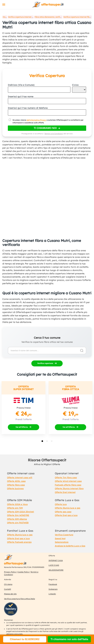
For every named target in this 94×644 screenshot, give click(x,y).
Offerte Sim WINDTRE (18, 515)
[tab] (42, 441)
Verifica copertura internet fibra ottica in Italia (28, 17)
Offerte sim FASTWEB (18, 523)
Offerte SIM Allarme (17, 519)
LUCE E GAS (54, 565)
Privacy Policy (10, 572)
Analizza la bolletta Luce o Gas (70, 546)
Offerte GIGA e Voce (17, 504)
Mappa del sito (10, 594)
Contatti (8, 589)
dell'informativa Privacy (36, 120)
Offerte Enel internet (65, 492)
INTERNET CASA (56, 561)
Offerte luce (61, 504)
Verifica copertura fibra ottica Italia (20, 599)
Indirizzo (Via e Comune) (21, 85)
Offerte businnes (15, 488)
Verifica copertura (45, 363)
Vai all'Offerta (22, 427)
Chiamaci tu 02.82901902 (25, 639)
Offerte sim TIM (15, 508)
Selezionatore (62, 542)
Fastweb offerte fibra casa (68, 485)
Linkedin (52, 594)
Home (5, 17)
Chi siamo (8, 584)
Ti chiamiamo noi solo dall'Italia (69, 639)
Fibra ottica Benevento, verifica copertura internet (57, 17)
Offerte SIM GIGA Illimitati (21, 512)
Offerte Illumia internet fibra (69, 488)
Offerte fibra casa (16, 485)
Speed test (60, 538)
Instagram (53, 589)
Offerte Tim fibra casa (66, 477)
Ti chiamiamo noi (45, 128)
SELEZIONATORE (56, 570)
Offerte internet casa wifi (20, 477)
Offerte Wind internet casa (68, 481)
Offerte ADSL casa (16, 481)
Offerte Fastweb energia (19, 542)
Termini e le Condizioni (54, 134)
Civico (75, 85)
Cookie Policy (24, 572)
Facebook (53, 584)
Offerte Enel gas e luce (66, 515)
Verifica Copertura (64, 535)
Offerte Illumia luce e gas (68, 508)
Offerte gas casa (63, 512)
